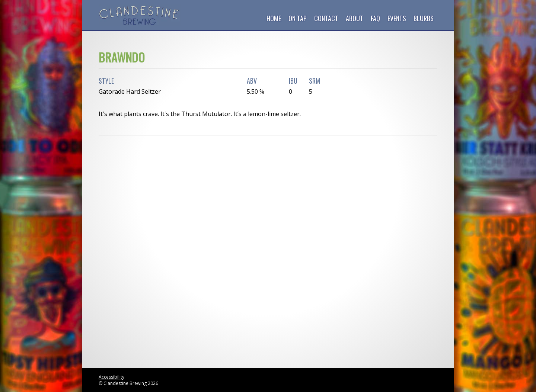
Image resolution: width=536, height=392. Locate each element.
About (355, 18)
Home (274, 18)
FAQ (375, 18)
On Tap (298, 18)
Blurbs (424, 18)
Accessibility (111, 377)
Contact (326, 18)
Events (397, 18)
